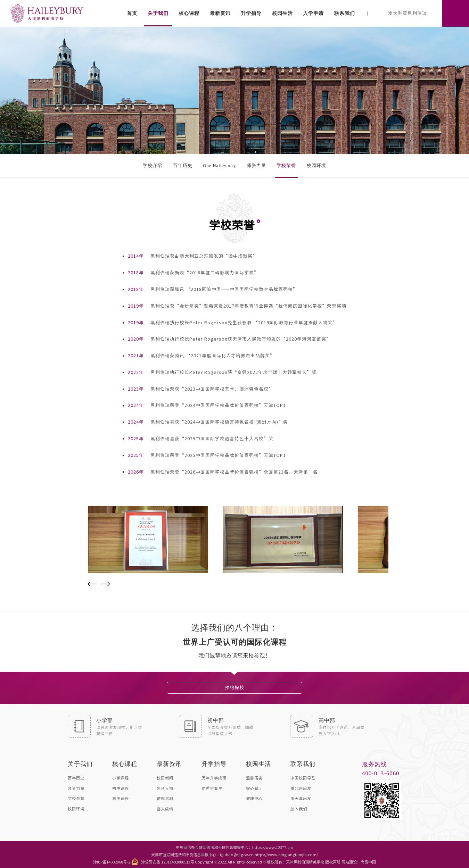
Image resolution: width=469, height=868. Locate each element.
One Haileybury (219, 166)
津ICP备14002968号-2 (112, 862)
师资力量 (256, 166)
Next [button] (105, 584)
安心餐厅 (254, 788)
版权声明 (333, 862)
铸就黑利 (165, 798)
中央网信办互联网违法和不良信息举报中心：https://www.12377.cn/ (234, 847)
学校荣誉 (286, 166)
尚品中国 (368, 862)
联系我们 (345, 13)
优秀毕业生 (212, 788)
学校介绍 (153, 166)
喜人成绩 (165, 808)
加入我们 (299, 808)
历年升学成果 (214, 778)
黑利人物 (165, 788)
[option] (148, 540)
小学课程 (121, 778)
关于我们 (158, 13)
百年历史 (183, 166)
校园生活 (282, 13)
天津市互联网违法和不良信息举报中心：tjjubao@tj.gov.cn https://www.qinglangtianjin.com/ (234, 854)
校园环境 (316, 166)
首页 (132, 13)
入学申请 (313, 13)
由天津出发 (301, 798)
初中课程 (121, 788)
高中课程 (121, 798)
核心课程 (189, 13)
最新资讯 (220, 13)
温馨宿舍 (254, 778)
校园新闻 (165, 778)
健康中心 (254, 798)
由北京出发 (301, 788)
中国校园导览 (303, 778)
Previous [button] (92, 584)
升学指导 (251, 13)
